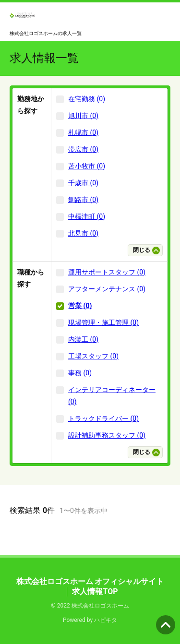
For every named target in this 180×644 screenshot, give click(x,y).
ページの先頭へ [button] (166, 625)
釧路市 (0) (83, 200)
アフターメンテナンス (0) (107, 289)
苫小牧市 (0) (87, 166)
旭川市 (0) (83, 116)
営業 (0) (80, 306)
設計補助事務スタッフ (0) (107, 435)
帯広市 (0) (83, 149)
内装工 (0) (83, 339)
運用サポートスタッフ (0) (107, 272)
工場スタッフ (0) (93, 356)
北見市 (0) (83, 233)
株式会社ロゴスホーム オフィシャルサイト (90, 581)
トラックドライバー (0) (103, 418)
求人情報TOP (95, 591)
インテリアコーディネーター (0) (112, 396)
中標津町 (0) (87, 216)
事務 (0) (80, 373)
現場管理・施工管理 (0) (103, 322)
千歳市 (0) (83, 183)
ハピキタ (106, 620)
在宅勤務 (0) (87, 99)
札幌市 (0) (83, 132)
